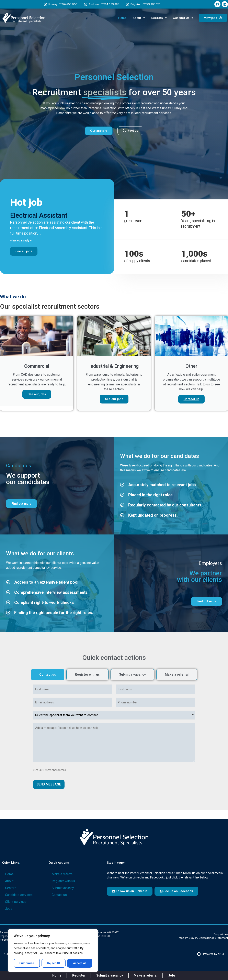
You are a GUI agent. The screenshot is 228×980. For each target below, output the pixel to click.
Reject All (54, 963)
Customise (27, 963)
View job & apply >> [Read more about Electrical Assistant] (21, 241)
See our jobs (37, 394)
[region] (53, 951)
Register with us (63, 881)
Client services (16, 902)
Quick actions (59, 863)
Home (122, 18)
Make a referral (62, 874)
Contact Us (183, 18)
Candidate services (19, 895)
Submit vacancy (63, 888)
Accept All (80, 963)
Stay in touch (117, 863)
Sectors (159, 18)
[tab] (48, 675)
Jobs (9, 909)
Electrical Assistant (39, 215)
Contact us (191, 399)
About (139, 18)
